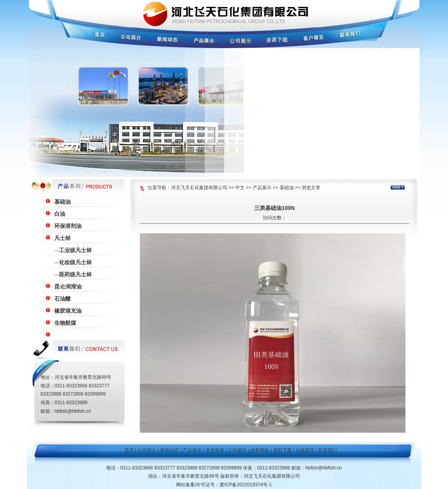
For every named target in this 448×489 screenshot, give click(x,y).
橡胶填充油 (68, 311)
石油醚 (62, 299)
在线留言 (305, 450)
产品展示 (262, 188)
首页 (129, 450)
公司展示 (237, 450)
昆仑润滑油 (68, 287)
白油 (60, 214)
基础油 (62, 202)
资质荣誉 (215, 450)
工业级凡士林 (75, 250)
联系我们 (328, 450)
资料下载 (282, 450)
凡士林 (62, 238)
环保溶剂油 (68, 226)
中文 (240, 188)
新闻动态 (170, 450)
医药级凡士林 (75, 274)
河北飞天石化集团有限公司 (199, 188)
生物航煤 (65, 323)
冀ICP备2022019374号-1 (245, 485)
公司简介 (147, 450)
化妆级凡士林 (75, 262)
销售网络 (260, 450)
